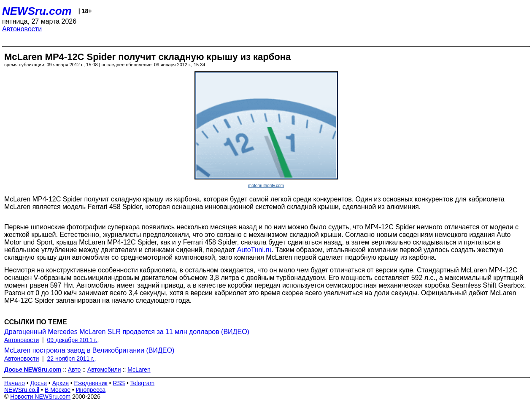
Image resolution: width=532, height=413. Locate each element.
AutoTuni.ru (254, 250)
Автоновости (22, 29)
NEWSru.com (37, 11)
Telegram (143, 383)
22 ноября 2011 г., (72, 359)
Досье (38, 383)
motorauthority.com (266, 186)
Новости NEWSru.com (40, 397)
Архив (61, 383)
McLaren (139, 370)
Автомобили (104, 370)
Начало (15, 383)
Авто (74, 370)
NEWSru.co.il (22, 390)
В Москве (58, 390)
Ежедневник (91, 383)
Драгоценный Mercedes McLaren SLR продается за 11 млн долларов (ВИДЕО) (127, 332)
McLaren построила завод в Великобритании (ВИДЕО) (89, 350)
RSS (119, 383)
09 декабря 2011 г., (73, 340)
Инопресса (91, 390)
